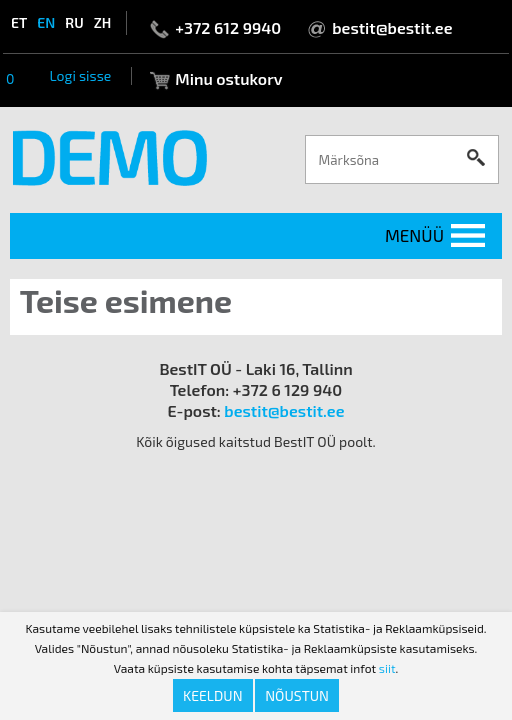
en (46, 22)
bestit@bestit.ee (392, 27)
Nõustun (297, 695)
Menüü (414, 235)
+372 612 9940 (228, 27)
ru (74, 22)
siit (387, 668)
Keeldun (213, 695)
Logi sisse (80, 75)
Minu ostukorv (228, 78)
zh (103, 22)
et (19, 22)
